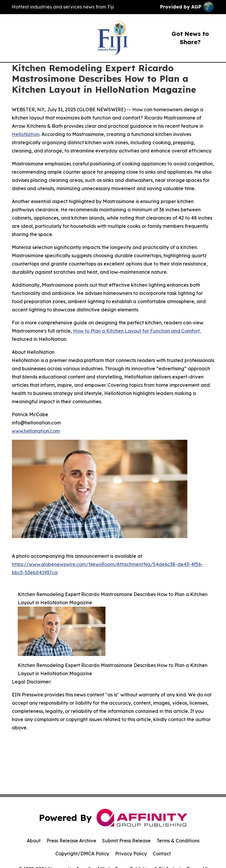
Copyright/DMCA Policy (82, 854)
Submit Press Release (126, 841)
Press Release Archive (71, 841)
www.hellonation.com (36, 431)
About (34, 841)
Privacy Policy (131, 854)
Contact (162, 854)
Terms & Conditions (178, 841)
